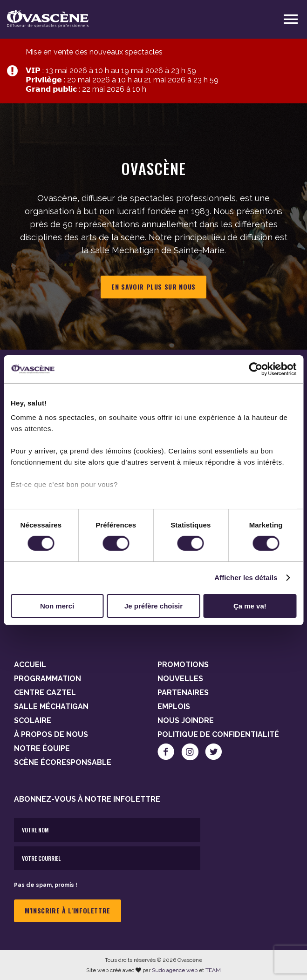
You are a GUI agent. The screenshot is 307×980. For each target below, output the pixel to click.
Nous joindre (186, 720)
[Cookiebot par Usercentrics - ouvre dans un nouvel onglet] (256, 369)
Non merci (57, 606)
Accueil (30, 665)
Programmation (48, 679)
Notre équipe (42, 748)
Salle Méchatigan (51, 706)
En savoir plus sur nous (153, 287)
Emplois (174, 706)
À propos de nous (51, 734)
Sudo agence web (175, 970)
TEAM (213, 970)
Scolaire (33, 720)
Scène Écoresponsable (63, 762)
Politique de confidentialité (218, 734)
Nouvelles (180, 679)
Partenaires (183, 693)
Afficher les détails (246, 578)
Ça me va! (250, 606)
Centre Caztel (45, 693)
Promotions (183, 665)
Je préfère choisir (153, 606)
